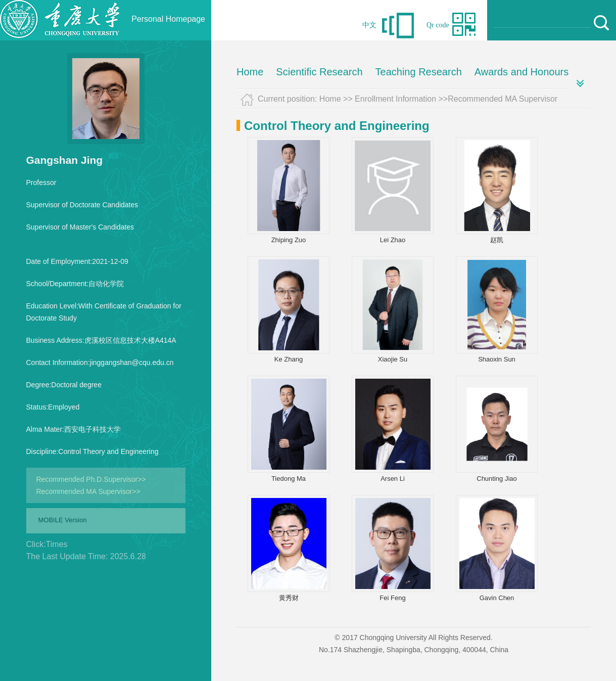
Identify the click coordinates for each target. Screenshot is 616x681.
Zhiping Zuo (289, 240)
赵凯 (497, 240)
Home (250, 72)
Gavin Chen (497, 598)
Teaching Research (419, 72)
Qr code (438, 25)
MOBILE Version (63, 520)
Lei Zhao (393, 240)
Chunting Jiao (497, 479)
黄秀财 (289, 598)
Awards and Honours (522, 72)
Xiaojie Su (393, 359)
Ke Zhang (289, 359)
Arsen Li (393, 479)
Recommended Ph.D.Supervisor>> (91, 479)
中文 (369, 25)
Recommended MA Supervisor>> (88, 491)
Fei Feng (392, 598)
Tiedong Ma (289, 479)
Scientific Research (319, 72)
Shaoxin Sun (497, 359)
